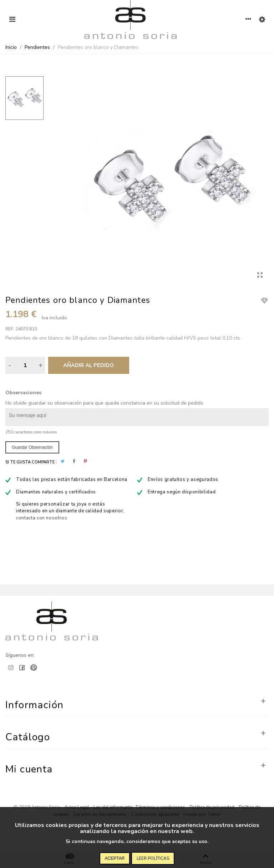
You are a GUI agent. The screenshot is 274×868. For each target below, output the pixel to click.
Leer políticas (153, 858)
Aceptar (115, 858)
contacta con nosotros (42, 518)
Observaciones (23, 393)
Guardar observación (32, 447)
